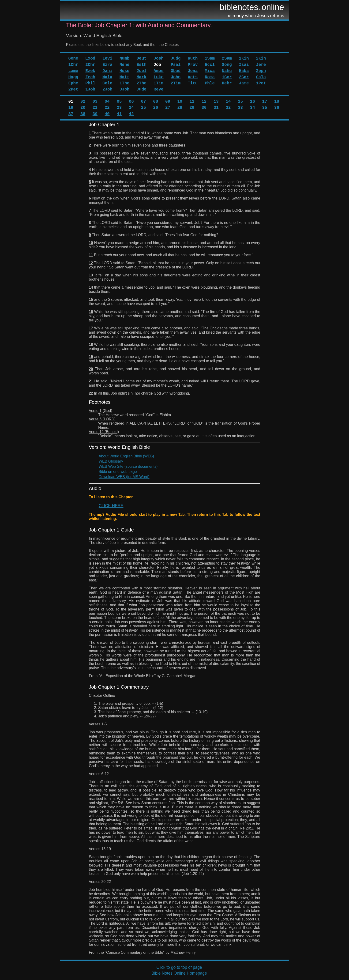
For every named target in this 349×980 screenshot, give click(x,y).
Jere (261, 65)
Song (227, 65)
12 (204, 102)
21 (95, 108)
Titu (193, 83)
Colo (107, 83)
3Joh (124, 89)
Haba (244, 71)
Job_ (158, 65)
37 (71, 114)
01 (71, 102)
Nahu (227, 71)
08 (156, 102)
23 (119, 108)
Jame (244, 83)
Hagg (73, 77)
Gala (261, 77)
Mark (142, 77)
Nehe (124, 65)
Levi (107, 58)
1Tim (158, 83)
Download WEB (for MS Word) (124, 477)
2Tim (176, 83)
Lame (73, 71)
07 (144, 102)
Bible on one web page (118, 472)
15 (240, 102)
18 (277, 102)
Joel (142, 71)
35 (265, 108)
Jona (193, 71)
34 (253, 108)
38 (83, 114)
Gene (73, 58)
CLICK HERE (111, 506)
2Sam (227, 58)
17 (265, 102)
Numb (124, 58)
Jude (142, 89)
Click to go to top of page (179, 967)
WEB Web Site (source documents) (128, 466)
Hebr (227, 83)
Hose (124, 71)
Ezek (90, 71)
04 (107, 102)
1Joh (90, 89)
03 (95, 102)
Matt (124, 77)
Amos (158, 71)
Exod (90, 58)
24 (131, 108)
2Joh (107, 89)
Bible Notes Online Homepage (179, 973)
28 (180, 108)
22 (107, 108)
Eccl (210, 65)
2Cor (244, 77)
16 (253, 102)
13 (216, 102)
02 (83, 102)
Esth (142, 65)
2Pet (73, 89)
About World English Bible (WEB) (126, 456)
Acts (193, 77)
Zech (90, 77)
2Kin (261, 58)
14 (228, 102)
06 (131, 102)
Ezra (107, 65)
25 (144, 108)
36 (277, 108)
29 (192, 108)
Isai (244, 65)
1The (124, 83)
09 (168, 102)
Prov (193, 65)
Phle (210, 83)
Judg (176, 58)
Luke (158, 77)
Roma (210, 77)
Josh (158, 58)
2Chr (90, 65)
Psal (176, 65)
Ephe (73, 83)
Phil (90, 83)
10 (180, 102)
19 (71, 108)
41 (119, 114)
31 (216, 108)
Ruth (193, 58)
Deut (142, 58)
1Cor (227, 77)
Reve (158, 89)
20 (83, 108)
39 (95, 114)
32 (228, 108)
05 (119, 102)
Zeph (261, 71)
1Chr (73, 65)
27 (168, 108)
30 (204, 108)
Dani (107, 71)
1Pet (261, 83)
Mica (210, 71)
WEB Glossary (111, 461)
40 (107, 114)
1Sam (210, 58)
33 (240, 108)
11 (192, 102)
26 (156, 108)
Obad (176, 71)
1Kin (244, 58)
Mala (107, 77)
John (176, 77)
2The (142, 83)
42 (131, 114)
